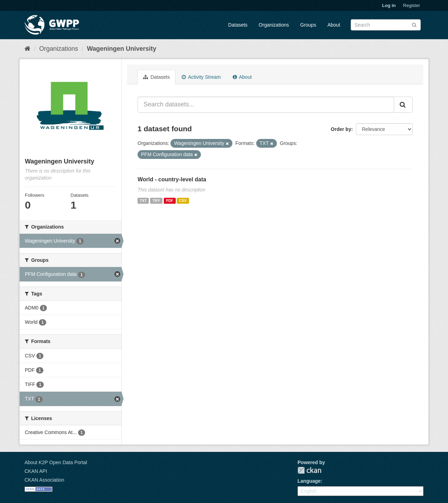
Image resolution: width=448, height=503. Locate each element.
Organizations (274, 25)
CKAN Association (44, 480)
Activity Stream (201, 77)
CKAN (309, 470)
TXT (143, 201)
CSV (183, 201)
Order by (341, 129)
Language (309, 481)
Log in (389, 5)
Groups (308, 25)
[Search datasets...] (266, 105)
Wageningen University (121, 49)
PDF (170, 201)
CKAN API (36, 471)
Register (412, 5)
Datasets (238, 25)
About (334, 25)
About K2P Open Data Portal (56, 462)
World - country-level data (172, 179)
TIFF (156, 201)
